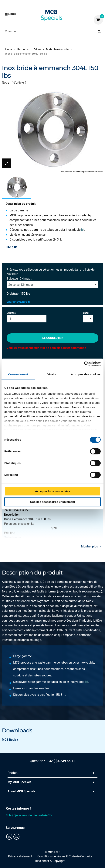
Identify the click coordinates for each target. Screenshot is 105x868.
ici (83, 230)
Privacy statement (20, 856)
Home (9, 49)
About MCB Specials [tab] (21, 791)
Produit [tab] (12, 773)
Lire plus (12, 247)
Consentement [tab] (18, 374)
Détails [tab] (51, 374)
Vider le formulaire (18, 302)
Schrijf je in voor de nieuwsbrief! (28, 815)
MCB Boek (9, 740)
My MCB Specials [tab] (19, 782)
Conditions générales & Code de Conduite (65, 856)
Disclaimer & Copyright (50, 861)
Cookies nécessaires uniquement (52, 502)
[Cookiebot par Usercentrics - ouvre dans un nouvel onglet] (84, 364)
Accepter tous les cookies (52, 491)
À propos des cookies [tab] (86, 374)
